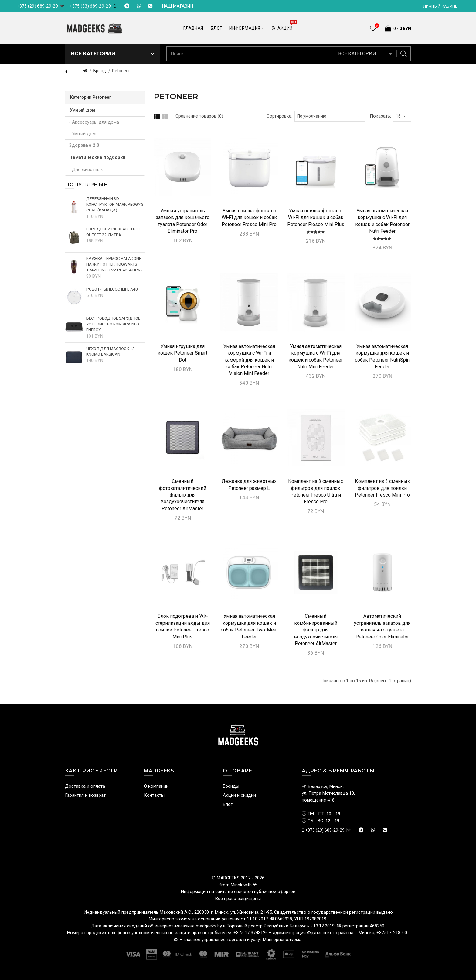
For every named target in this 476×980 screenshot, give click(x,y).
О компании (156, 786)
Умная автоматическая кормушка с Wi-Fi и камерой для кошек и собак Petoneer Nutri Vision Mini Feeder (249, 360)
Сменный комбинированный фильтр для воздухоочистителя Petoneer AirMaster (316, 630)
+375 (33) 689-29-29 (90, 6)
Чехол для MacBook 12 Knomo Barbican (110, 351)
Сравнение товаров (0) (199, 116)
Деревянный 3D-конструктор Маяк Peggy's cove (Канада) (115, 204)
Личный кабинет (441, 6)
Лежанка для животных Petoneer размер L (249, 485)
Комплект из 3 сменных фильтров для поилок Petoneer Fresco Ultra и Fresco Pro (316, 491)
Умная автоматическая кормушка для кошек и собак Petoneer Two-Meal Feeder (249, 626)
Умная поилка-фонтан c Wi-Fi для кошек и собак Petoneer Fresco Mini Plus (316, 218)
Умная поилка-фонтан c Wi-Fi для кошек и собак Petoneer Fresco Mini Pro (249, 218)
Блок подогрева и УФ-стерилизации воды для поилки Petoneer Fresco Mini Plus (183, 626)
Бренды (231, 786)
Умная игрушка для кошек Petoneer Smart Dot (182, 353)
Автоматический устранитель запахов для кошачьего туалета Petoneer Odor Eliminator (382, 626)
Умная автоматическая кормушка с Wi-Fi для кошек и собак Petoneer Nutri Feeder (382, 221)
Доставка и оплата (85, 786)
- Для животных (86, 170)
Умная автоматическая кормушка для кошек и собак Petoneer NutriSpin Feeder (382, 356)
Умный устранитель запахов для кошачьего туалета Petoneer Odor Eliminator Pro (183, 221)
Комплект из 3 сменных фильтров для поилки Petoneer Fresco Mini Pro (382, 488)
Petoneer (121, 71)
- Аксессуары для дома (94, 122)
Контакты (154, 795)
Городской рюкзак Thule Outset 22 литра (114, 232)
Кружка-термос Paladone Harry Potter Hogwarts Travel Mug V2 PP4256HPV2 (115, 264)
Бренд (100, 71)
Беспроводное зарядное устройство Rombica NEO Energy (113, 324)
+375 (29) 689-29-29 (37, 6)
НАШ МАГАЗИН (178, 6)
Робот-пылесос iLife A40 (112, 289)
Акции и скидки (239, 795)
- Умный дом (82, 134)
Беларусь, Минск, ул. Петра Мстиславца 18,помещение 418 (328, 793)
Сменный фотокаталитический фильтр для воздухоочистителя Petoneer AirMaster (183, 495)
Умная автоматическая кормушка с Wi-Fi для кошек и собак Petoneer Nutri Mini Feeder (316, 356)
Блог (228, 804)
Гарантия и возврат (85, 795)
